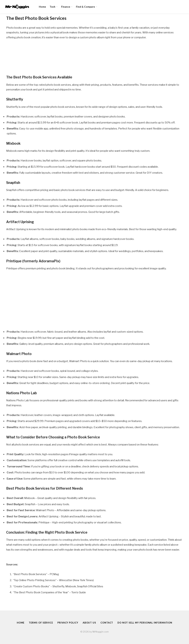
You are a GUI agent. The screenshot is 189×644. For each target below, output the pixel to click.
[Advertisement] (94, 300)
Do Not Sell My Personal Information (145, 623)
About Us (89, 623)
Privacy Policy (68, 623)
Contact (107, 623)
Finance (66, 7)
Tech (52, 7)
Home (42, 7)
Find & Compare (85, 7)
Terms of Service (41, 623)
